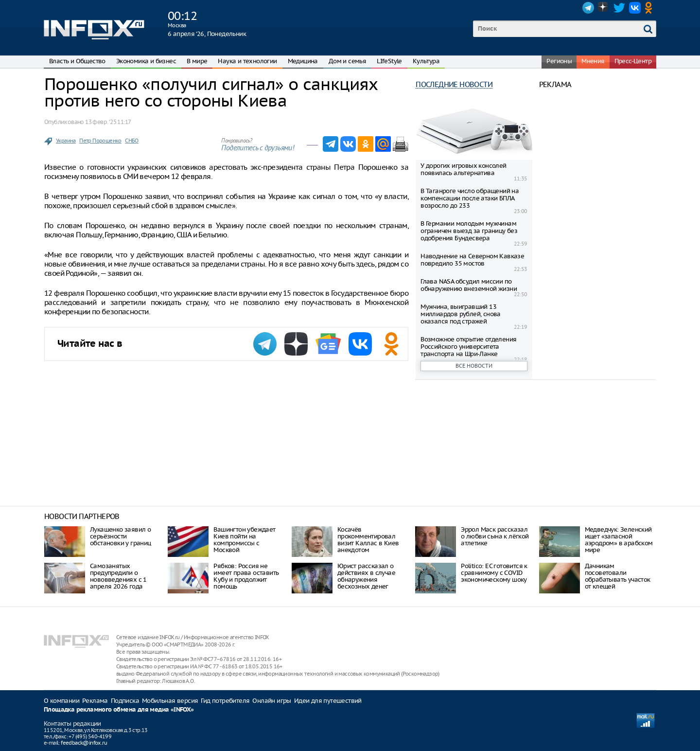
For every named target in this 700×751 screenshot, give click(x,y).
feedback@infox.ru (84, 743)
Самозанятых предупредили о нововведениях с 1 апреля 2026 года (118, 576)
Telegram (588, 8)
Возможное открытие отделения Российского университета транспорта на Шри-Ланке (468, 347)
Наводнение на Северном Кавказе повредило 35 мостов (472, 260)
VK (635, 8)
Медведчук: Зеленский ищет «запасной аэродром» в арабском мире (619, 540)
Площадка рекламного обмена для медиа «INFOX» (119, 710)
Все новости (474, 366)
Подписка (125, 701)
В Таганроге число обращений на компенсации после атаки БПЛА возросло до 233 (470, 198)
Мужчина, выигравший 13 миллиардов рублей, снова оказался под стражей (461, 314)
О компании (61, 701)
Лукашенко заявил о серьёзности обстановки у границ (121, 536)
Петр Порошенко (100, 141)
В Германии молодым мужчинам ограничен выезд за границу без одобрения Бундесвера (469, 231)
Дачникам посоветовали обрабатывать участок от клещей (618, 576)
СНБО (132, 141)
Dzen (604, 8)
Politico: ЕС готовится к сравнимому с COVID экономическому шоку (494, 573)
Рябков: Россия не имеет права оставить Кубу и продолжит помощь (246, 576)
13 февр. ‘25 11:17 (108, 122)
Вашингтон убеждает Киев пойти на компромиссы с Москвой (244, 540)
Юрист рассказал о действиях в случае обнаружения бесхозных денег (366, 576)
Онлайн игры (271, 701)
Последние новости (454, 84)
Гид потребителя (225, 701)
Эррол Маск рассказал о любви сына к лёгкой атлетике (495, 536)
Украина (66, 141)
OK (650, 8)
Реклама (95, 701)
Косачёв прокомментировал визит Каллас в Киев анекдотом (368, 540)
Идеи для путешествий (328, 701)
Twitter (619, 8)
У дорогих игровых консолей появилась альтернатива (463, 169)
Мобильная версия (170, 701)
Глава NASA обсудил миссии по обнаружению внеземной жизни (469, 285)
